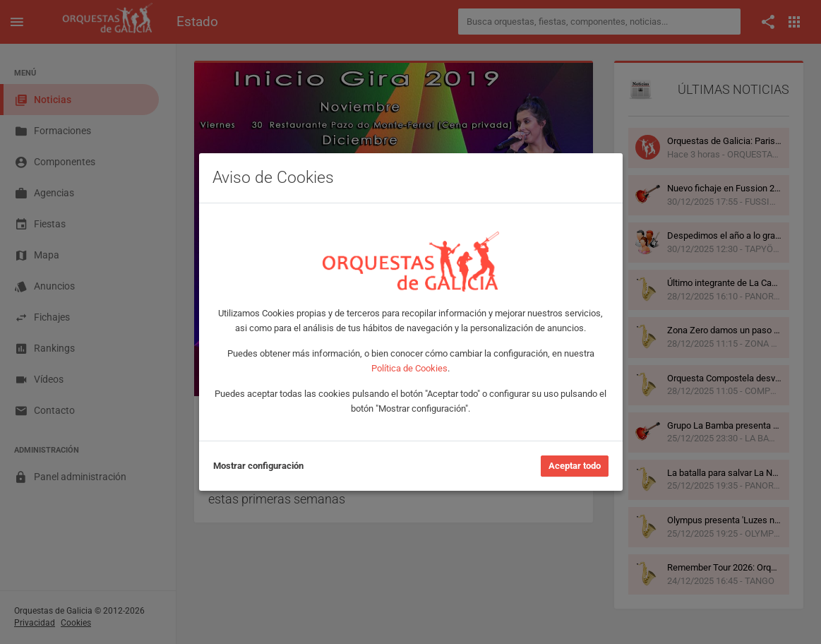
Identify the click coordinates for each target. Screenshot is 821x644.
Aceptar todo (575, 466)
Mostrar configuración (258, 466)
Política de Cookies (409, 368)
